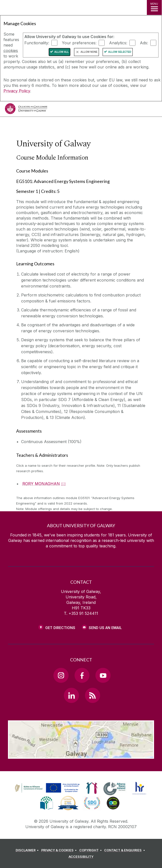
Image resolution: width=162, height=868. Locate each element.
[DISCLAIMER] (28, 850)
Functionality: (37, 43)
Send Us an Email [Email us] (105, 628)
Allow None (89, 52)
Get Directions (60, 628)
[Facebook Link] (82, 675)
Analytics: (118, 43)
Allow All (61, 52)
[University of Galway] (26, 110)
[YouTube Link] (103, 675)
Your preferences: (79, 43)
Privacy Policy (17, 91)
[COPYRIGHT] (91, 850)
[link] (46, 788)
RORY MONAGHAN (41, 484)
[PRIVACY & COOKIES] (60, 850)
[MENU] (154, 7)
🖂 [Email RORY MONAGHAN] (63, 484)
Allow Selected (120, 52)
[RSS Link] (92, 695)
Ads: (144, 43)
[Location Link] (81, 755)
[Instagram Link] (61, 675)
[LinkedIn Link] (71, 695)
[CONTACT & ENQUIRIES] (125, 850)
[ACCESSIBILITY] (81, 857)
